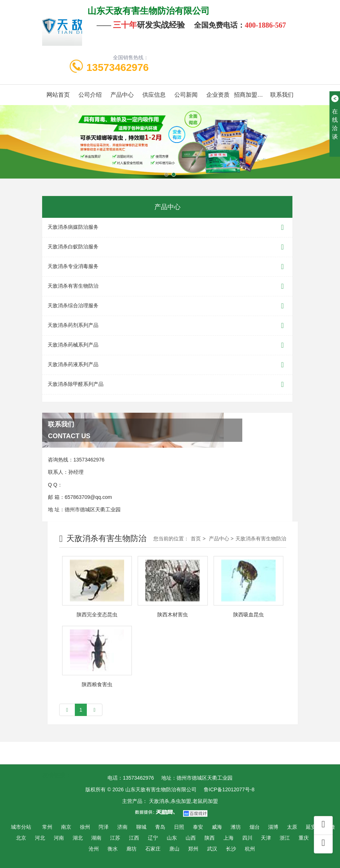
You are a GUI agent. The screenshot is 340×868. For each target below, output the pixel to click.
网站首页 (58, 95)
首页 (196, 539)
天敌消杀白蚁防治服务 (167, 247)
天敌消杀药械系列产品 (167, 345)
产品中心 (122, 95)
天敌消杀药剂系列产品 (167, 326)
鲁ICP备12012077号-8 (229, 789)
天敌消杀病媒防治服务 (167, 227)
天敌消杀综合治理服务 (167, 306)
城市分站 (21, 827)
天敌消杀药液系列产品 (167, 365)
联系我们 (282, 95)
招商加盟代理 (250, 95)
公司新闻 (186, 95)
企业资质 (218, 95)
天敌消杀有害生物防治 (167, 286)
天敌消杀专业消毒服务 (167, 267)
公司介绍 (90, 95)
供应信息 (154, 95)
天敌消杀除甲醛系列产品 (167, 385)
